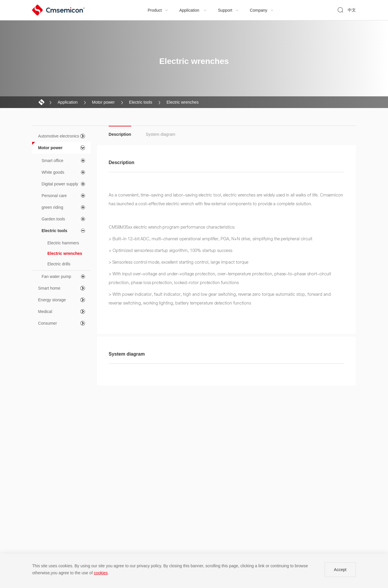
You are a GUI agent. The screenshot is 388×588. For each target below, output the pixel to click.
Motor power (103, 102)
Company (262, 10)
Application (193, 10)
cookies (101, 573)
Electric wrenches (183, 102)
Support (228, 10)
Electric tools (141, 102)
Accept (340, 570)
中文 (352, 10)
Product (158, 10)
